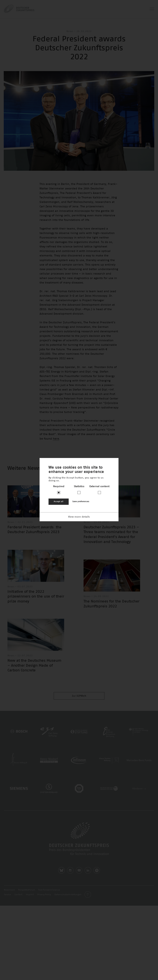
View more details (79, 517)
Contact (18, 895)
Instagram (70, 870)
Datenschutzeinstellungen (68, 895)
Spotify (97, 870)
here (56, 439)
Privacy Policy (44, 895)
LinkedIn (88, 870)
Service (7, 895)
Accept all (59, 502)
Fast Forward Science (49, 890)
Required (59, 486)
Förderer (139, 789)
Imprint (30, 895)
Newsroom (9, 890)
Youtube (79, 870)
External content (99, 486)
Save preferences (81, 502)
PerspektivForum (27, 890)
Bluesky (61, 870)
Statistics (79, 486)
